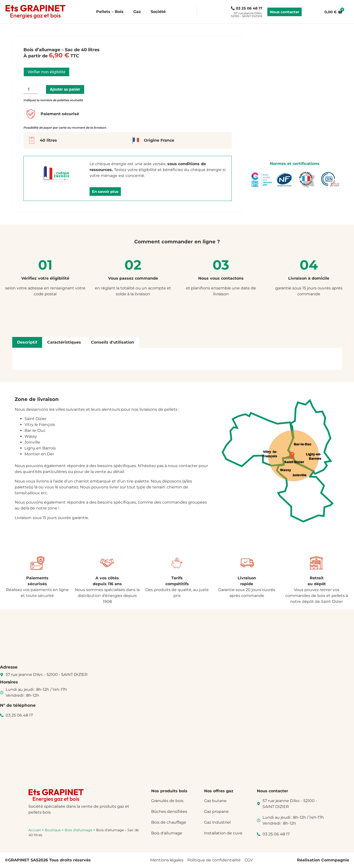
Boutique (53, 830)
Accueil (35, 830)
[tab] (27, 342)
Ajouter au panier (65, 89)
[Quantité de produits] (31, 89)
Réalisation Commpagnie (323, 860)
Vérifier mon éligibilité (46, 72)
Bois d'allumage (78, 830)
